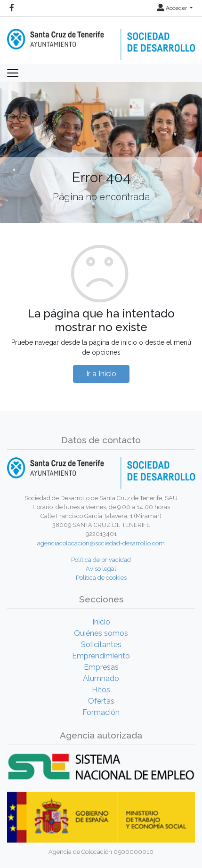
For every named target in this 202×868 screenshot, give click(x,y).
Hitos (101, 690)
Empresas (101, 667)
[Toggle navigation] (13, 73)
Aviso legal (101, 569)
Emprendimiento (101, 656)
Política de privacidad (101, 560)
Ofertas (101, 701)
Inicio (101, 622)
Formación (101, 712)
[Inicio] (101, 38)
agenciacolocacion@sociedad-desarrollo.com (101, 543)
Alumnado (101, 678)
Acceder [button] (173, 8)
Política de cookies (101, 578)
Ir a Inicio (101, 374)
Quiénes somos (101, 633)
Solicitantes (101, 645)
